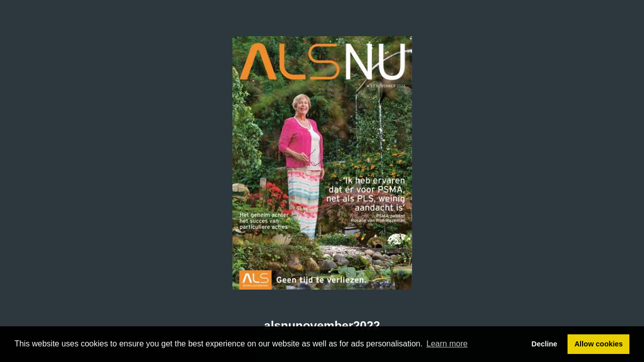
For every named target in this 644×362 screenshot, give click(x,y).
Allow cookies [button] (599, 344)
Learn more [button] (447, 344)
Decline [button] (544, 344)
